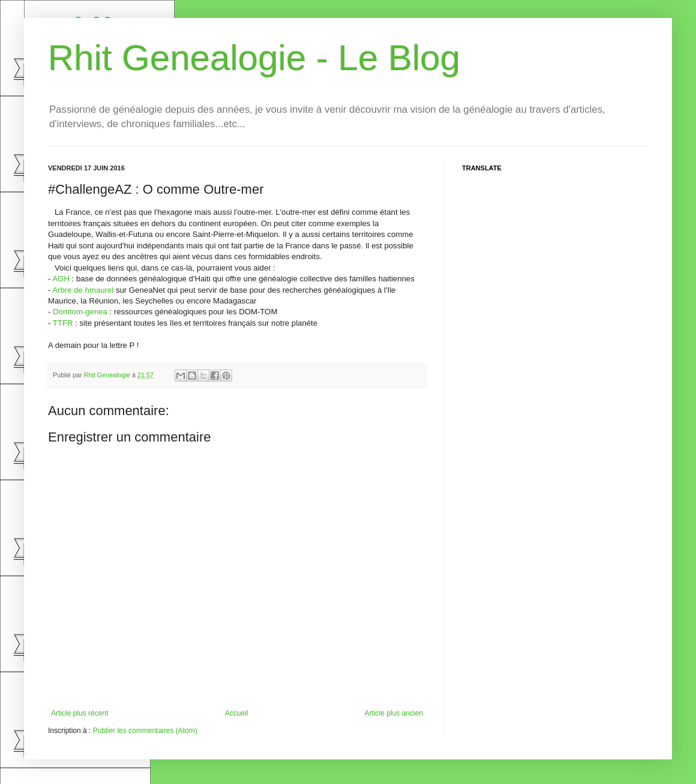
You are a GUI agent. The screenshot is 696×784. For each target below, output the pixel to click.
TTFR (63, 323)
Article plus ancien (394, 713)
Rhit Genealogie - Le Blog (254, 58)
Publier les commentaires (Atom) (145, 731)
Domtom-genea (80, 312)
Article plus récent (79, 713)
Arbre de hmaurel (83, 290)
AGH (61, 279)
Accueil (237, 713)
